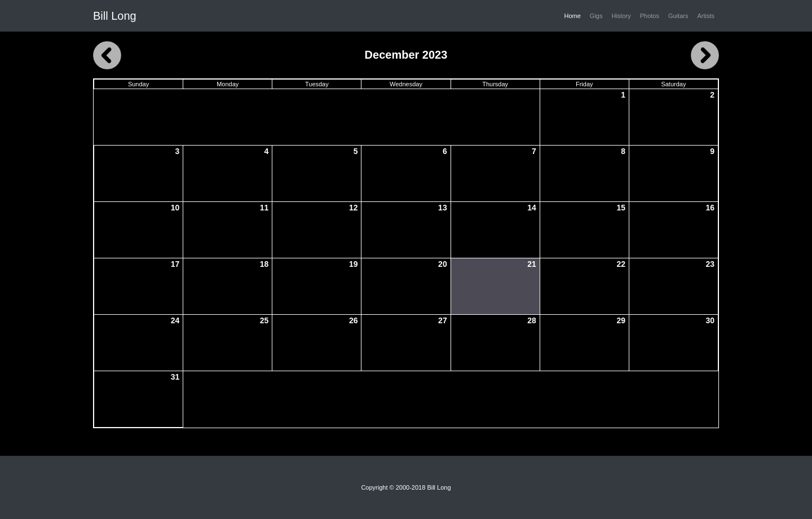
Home (575, 15)
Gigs (596, 16)
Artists (706, 16)
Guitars (678, 16)
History (621, 16)
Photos (650, 16)
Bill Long (115, 16)
